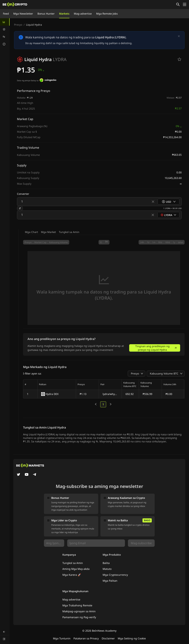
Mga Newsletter (23, 14)
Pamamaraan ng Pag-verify (79, 617)
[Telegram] (35, 475)
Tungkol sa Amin (69, 232)
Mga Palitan (110, 581)
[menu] (5, 33)
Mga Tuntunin (62, 638)
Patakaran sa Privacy (86, 638)
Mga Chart (31, 232)
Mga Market (48, 232)
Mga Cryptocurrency (115, 575)
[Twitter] (18, 475)
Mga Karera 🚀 (72, 575)
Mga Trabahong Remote (77, 605)
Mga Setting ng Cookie (132, 638)
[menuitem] (5, 22)
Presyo (18, 25)
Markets (64, 14)
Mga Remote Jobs (107, 14)
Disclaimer (108, 638)
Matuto (107, 569)
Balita (106, 563)
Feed (6, 14)
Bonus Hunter (46, 14)
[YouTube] (27, 475)
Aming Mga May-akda (76, 569)
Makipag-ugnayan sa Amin (79, 611)
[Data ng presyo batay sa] (48, 81)
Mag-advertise (83, 14)
